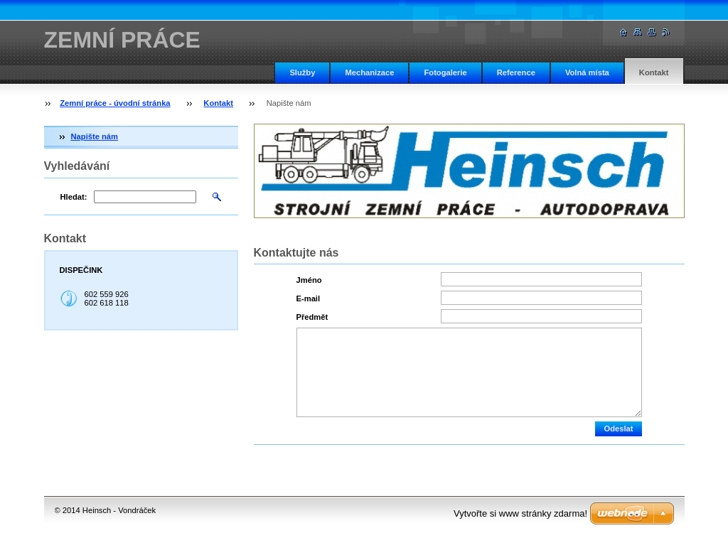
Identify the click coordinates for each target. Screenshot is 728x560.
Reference (516, 72)
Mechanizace (369, 72)
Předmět (312, 317)
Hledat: (74, 197)
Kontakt (654, 72)
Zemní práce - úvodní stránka (115, 103)
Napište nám (95, 136)
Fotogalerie (445, 72)
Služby (302, 72)
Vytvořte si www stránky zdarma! (520, 513)
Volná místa (587, 72)
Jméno (309, 280)
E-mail (309, 298)
